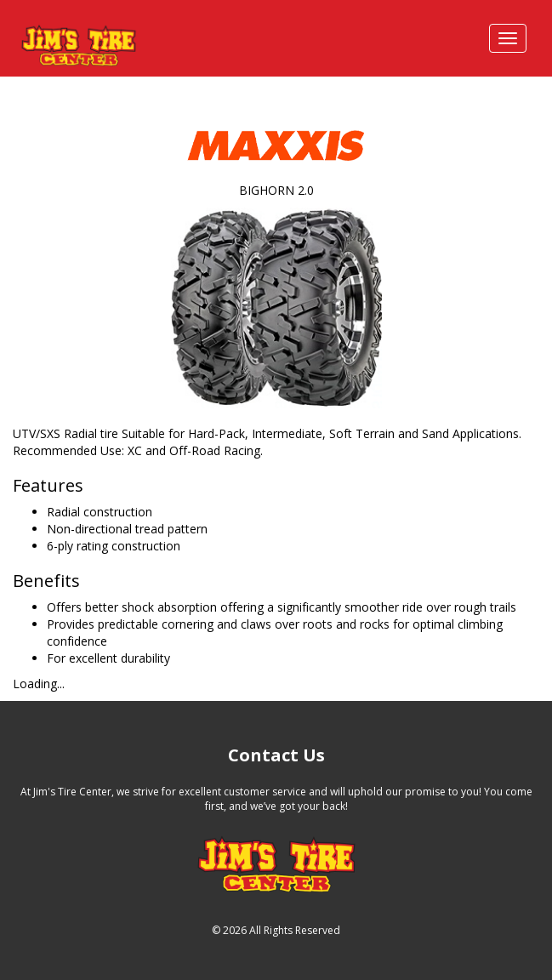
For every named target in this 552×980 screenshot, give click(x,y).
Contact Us (276, 755)
